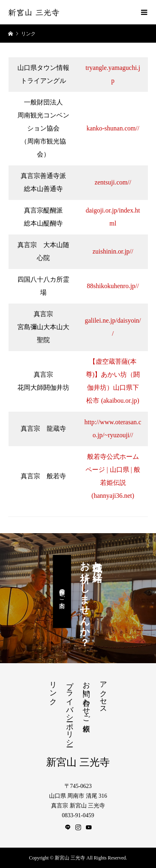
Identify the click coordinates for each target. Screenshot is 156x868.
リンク (53, 689)
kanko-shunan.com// (113, 128)
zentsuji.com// (113, 182)
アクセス (103, 693)
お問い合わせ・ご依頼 (86, 698)
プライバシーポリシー (70, 710)
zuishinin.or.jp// (113, 251)
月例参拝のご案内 (62, 592)
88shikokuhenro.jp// (113, 286)
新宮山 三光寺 (34, 12)
